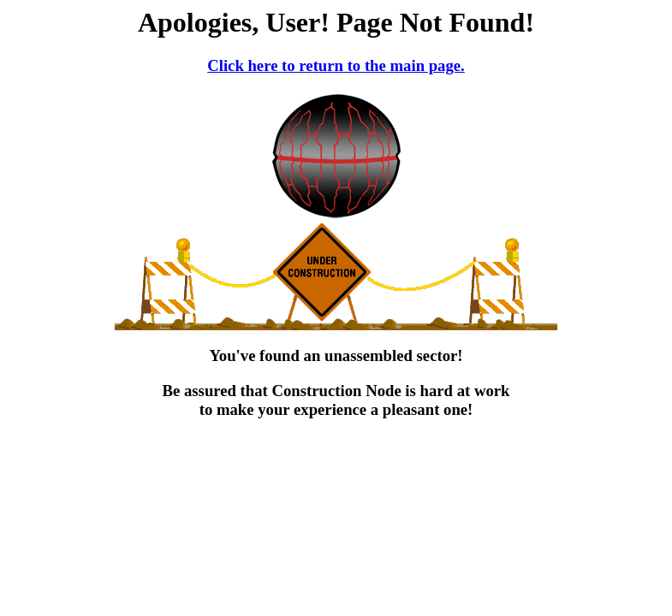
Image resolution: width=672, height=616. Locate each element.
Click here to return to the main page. (336, 65)
